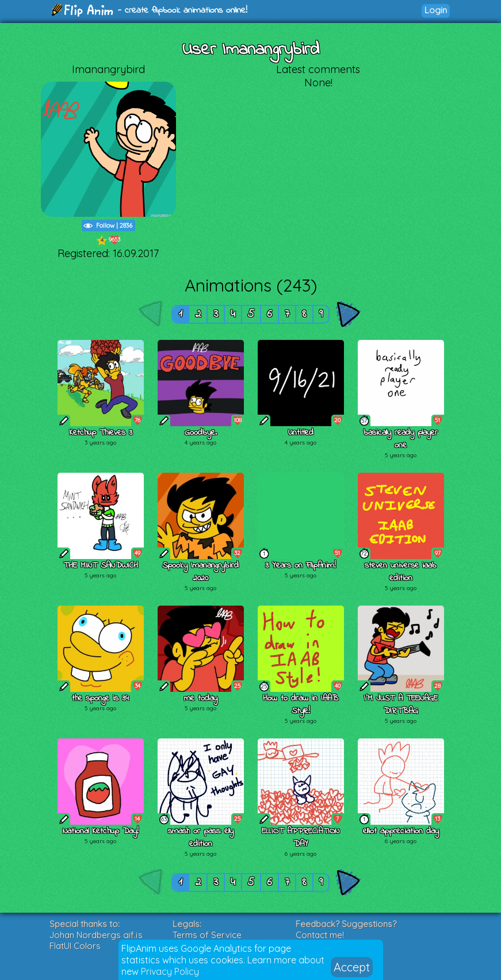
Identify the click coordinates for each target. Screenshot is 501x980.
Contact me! (320, 935)
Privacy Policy (170, 971)
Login (436, 10)
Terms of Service (207, 935)
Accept (352, 967)
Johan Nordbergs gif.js (96, 935)
